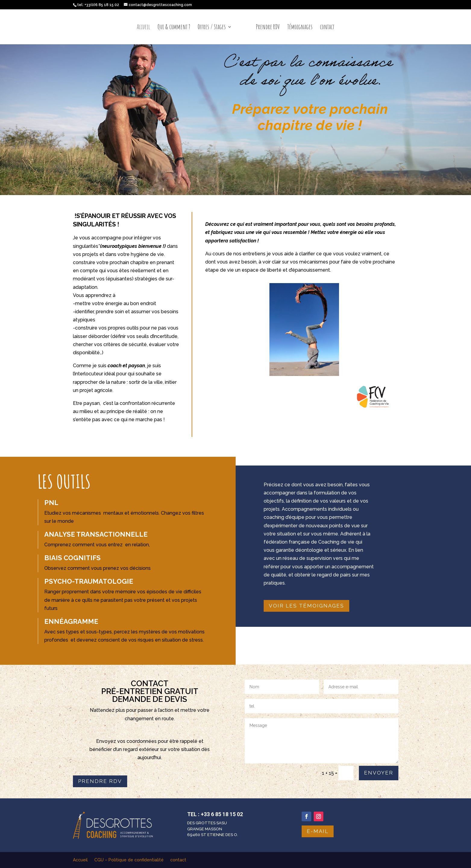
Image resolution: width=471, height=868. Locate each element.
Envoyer (379, 773)
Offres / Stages (212, 28)
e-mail (318, 831)
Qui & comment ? (174, 28)
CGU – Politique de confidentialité (129, 860)
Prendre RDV (268, 28)
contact (327, 28)
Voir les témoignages (306, 606)
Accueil (143, 28)
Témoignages (300, 28)
